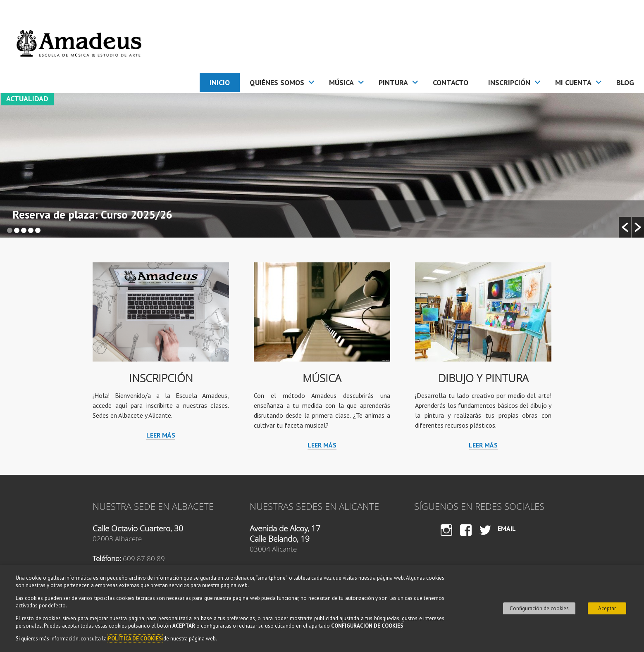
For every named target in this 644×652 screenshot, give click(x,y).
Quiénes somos (277, 82)
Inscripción (509, 82)
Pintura (393, 82)
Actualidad (27, 99)
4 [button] (31, 230)
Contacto (451, 82)
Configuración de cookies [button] (539, 608)
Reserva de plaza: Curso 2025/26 (92, 215)
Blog (625, 82)
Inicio (220, 82)
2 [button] (17, 230)
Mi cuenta (573, 82)
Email (507, 528)
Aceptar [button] (607, 608)
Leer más (161, 435)
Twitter (485, 538)
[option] (322, 165)
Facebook (466, 538)
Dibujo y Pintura (483, 378)
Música (341, 82)
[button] (625, 227)
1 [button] (10, 230)
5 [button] (38, 230)
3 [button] (24, 230)
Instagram (446, 538)
